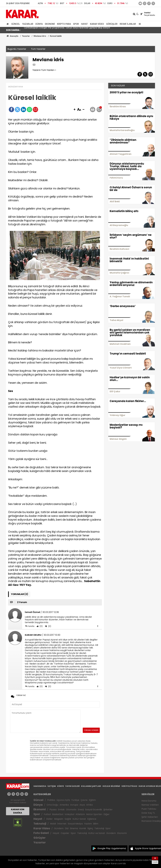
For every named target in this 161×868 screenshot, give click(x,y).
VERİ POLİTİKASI (129, 786)
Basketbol (58, 814)
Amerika (64, 805)
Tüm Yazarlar (38, 49)
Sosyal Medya (75, 824)
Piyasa (53, 810)
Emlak (61, 810)
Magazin (59, 819)
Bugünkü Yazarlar (17, 49)
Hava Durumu (149, 801)
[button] (75, 110)
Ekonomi (50, 24)
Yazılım (88, 824)
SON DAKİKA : (13, 30)
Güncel (16, 24)
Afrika (89, 805)
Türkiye (75, 800)
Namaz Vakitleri (150, 805)
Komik (83, 828)
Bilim (96, 824)
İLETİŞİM (52, 786)
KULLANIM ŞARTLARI (91, 786)
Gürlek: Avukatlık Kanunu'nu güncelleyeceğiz (45, 30)
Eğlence (92, 819)
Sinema (74, 828)
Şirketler (108, 810)
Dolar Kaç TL (148, 813)
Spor (76, 24)
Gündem (59, 828)
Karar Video (97, 24)
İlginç (90, 828)
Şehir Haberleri (150, 817)
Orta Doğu (52, 805)
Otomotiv (71, 810)
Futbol (47, 814)
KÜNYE (61, 786)
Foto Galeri (41, 833)
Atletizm (80, 814)
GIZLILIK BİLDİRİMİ (111, 786)
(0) (41, 626)
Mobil (53, 824)
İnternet (62, 824)
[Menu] (139, 24)
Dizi (67, 828)
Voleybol (69, 814)
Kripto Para (64, 24)
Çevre (84, 800)
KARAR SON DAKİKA (18, 811)
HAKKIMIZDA (40, 786)
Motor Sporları (94, 814)
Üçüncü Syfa (63, 800)
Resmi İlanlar (128, 24)
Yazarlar (28, 24)
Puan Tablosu (149, 809)
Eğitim (92, 800)
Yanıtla (31, 626)
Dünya (39, 24)
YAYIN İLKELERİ (72, 786)
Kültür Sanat (79, 819)
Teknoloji (40, 824)
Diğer (107, 814)
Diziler (49, 819)
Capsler (65, 833)
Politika (51, 800)
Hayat (84, 24)
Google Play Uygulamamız (112, 848)
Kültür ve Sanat (97, 833)
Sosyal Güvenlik (94, 810)
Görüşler (112, 24)
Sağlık (68, 819)
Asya (82, 805)
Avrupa (74, 805)
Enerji (81, 810)
